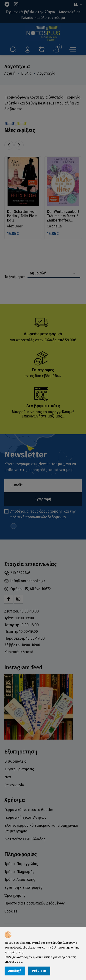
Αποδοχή (15, 971)
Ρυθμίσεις (39, 971)
